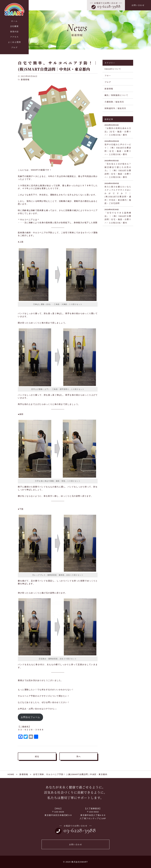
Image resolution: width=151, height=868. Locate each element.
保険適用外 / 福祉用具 (115, 108)
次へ (78, 756)
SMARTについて (113, 69)
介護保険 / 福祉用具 (114, 102)
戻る (37, 756)
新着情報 (25, 80)
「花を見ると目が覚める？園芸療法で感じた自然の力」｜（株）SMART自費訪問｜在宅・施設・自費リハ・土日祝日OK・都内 (118, 169)
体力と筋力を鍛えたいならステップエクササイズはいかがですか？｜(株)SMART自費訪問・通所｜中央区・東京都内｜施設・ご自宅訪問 (118, 193)
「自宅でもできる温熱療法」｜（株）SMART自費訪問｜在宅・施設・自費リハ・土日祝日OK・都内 (118, 216)
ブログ (108, 82)
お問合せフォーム (30, 717)
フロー (108, 75)
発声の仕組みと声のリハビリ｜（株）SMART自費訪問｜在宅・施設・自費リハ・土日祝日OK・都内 (118, 148)
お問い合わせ (138, 5)
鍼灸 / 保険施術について (116, 95)
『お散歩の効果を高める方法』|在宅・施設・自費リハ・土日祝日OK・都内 (118, 130)
